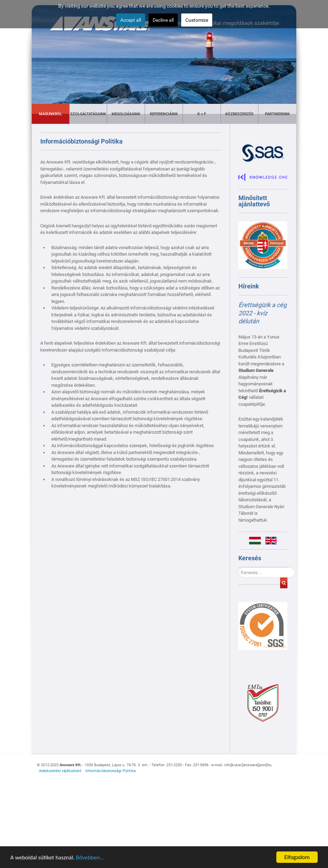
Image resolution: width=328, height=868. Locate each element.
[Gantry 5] (263, 626)
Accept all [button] (131, 20)
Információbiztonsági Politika (111, 771)
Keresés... (239, 567)
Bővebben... (90, 861)
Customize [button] (197, 20)
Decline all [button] (163, 20)
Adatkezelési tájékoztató (60, 771)
